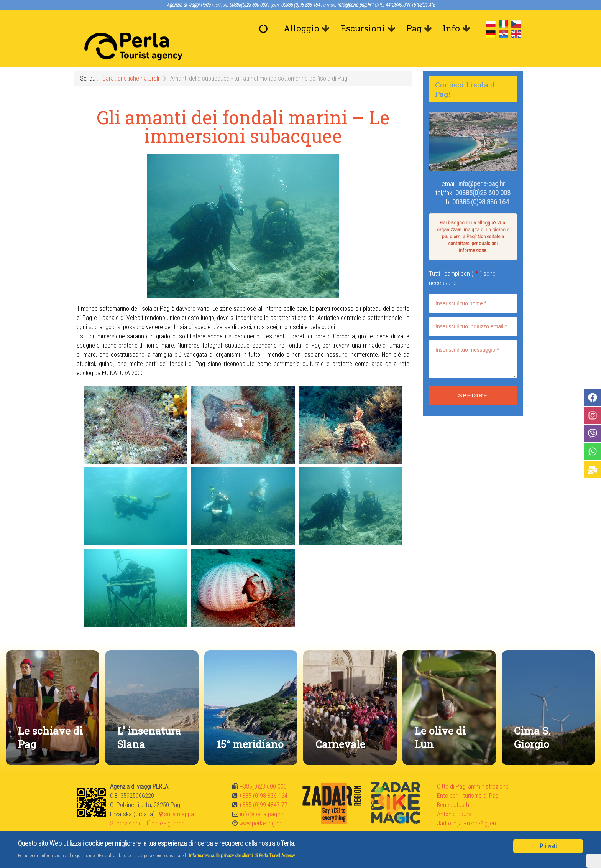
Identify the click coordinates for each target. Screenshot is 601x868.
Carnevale (340, 727)
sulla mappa (177, 797)
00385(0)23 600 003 (483, 175)
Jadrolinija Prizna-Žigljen (466, 806)
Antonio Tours (454, 797)
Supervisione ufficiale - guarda (147, 806)
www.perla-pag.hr (260, 806)
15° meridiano (250, 727)
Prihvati (548, 846)
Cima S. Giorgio (532, 720)
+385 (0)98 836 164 (263, 778)
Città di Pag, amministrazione (473, 769)
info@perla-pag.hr (482, 166)
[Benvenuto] (265, 28)
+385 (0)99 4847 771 (265, 788)
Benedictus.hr (454, 788)
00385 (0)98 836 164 (481, 185)
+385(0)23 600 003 (263, 769)
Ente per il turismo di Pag (468, 778)
